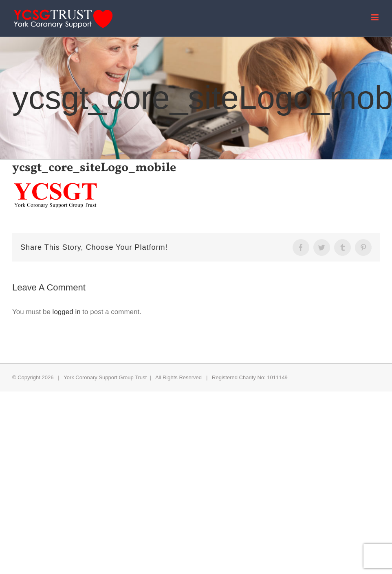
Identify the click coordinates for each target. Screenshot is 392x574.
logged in (67, 312)
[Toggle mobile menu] (375, 17)
